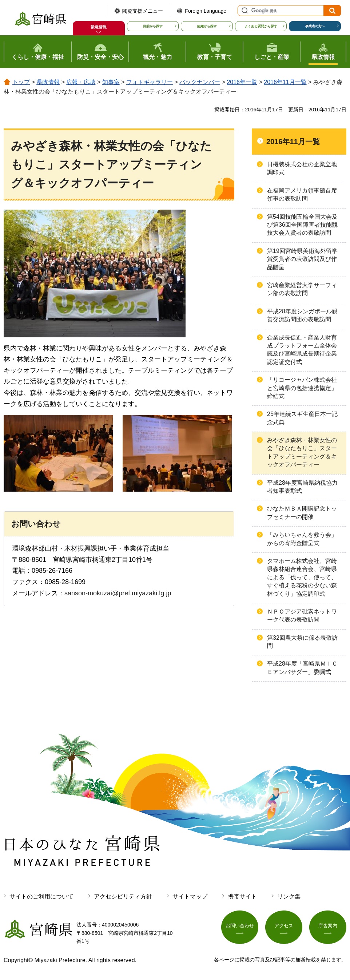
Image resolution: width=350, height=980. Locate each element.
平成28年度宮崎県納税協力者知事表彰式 (302, 487)
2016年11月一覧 (285, 82)
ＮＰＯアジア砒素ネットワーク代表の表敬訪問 (302, 616)
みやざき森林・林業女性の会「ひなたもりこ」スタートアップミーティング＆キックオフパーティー (302, 452)
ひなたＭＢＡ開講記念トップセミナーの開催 (302, 513)
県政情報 (48, 82)
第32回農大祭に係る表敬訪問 (302, 642)
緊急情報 (99, 27)
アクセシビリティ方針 (123, 896)
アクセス (284, 928)
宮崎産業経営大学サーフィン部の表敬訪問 (302, 289)
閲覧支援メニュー (143, 11)
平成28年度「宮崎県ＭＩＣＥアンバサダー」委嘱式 (302, 668)
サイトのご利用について (41, 896)
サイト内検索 (244, 11)
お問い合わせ (240, 928)
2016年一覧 (242, 82)
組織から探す (207, 26)
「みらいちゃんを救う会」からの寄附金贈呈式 (302, 539)
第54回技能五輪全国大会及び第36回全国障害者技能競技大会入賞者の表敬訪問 (302, 225)
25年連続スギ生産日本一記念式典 (302, 418)
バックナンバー (200, 82)
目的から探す (153, 26)
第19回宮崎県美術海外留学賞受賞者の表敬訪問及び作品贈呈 (302, 259)
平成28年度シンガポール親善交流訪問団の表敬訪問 (302, 315)
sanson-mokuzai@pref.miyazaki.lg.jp (118, 593)
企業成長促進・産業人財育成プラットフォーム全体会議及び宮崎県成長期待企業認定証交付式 (302, 350)
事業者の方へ (315, 26)
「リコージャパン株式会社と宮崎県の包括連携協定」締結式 (302, 388)
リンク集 (289, 896)
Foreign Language (206, 11)
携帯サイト (242, 896)
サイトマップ (190, 896)
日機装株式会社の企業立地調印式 (302, 168)
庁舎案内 (328, 928)
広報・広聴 (81, 82)
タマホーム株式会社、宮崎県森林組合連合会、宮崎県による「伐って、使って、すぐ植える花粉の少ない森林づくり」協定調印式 (302, 577)
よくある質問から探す (261, 26)
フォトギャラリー (150, 82)
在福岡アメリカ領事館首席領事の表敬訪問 (302, 195)
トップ (21, 82)
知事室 (111, 82)
